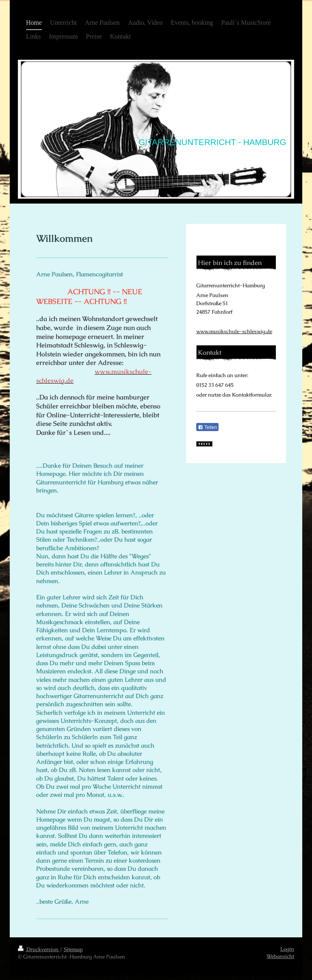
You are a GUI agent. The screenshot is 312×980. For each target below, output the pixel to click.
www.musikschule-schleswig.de (234, 331)
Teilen (207, 427)
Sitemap (73, 949)
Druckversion (39, 949)
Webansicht (280, 956)
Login (287, 949)
